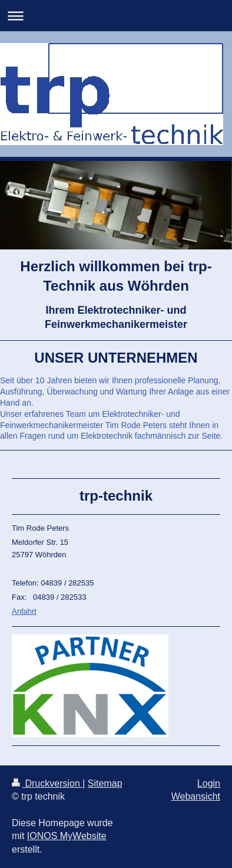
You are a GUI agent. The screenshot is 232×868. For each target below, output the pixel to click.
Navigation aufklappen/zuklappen (116, 16)
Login (209, 783)
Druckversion (47, 783)
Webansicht (196, 796)
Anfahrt (24, 611)
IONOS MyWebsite (67, 836)
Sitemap (105, 783)
